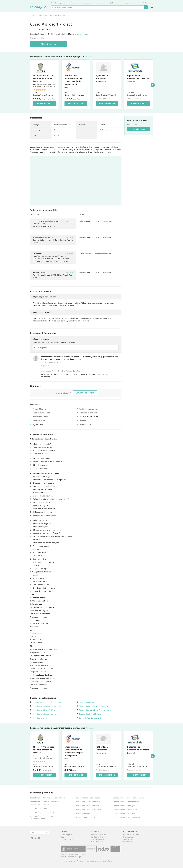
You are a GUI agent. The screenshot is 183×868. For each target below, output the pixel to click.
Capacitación (129, 3)
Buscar (146, 7)
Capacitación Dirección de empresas (47, 702)
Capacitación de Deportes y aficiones (86, 802)
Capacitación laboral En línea (90, 714)
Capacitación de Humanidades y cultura (87, 810)
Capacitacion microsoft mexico (44, 714)
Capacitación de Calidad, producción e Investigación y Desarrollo (45, 803)
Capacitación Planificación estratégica (47, 706)
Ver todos (90, 57)
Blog (62, 837)
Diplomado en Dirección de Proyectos (138, 77)
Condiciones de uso (98, 837)
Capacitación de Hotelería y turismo (85, 806)
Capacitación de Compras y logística (44, 812)
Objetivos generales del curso (45, 297)
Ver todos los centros (129, 842)
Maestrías (100, 3)
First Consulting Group (41, 29)
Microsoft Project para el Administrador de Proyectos (44, 78)
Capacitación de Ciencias (40, 808)
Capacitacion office (40, 718)
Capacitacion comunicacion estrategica (94, 706)
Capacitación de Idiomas (81, 814)
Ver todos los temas (67, 839)
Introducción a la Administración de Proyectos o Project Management (74, 80)
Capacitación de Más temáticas (84, 818)
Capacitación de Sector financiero (126, 802)
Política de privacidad (98, 839)
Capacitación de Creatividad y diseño (86, 798)
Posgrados (87, 3)
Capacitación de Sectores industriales (127, 818)
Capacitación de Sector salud (124, 814)
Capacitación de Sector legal (124, 806)
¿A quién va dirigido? (42, 312)
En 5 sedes (58, 135)
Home (32, 15)
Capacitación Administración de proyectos (95, 710)
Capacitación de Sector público (125, 810)
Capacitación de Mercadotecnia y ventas (128, 798)
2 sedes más (83, 34)
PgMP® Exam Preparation (102, 77)
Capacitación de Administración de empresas (48, 798)
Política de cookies (97, 842)
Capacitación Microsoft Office (44, 710)
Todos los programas (58, 3)
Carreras (74, 3)
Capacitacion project (87, 702)
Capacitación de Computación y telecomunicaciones (42, 817)
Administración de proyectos (59, 15)
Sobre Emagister (66, 835)
